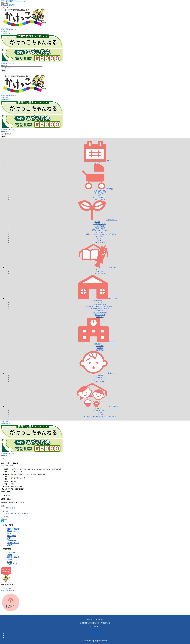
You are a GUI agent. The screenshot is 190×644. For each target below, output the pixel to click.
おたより (100, 238)
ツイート (4, 519)
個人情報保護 (97, 633)
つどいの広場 (100, 226)
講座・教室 (100, 271)
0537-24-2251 (11, 508)
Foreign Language (20, 1)
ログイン (13, 29)
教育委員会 (100, 350)
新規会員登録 (6, 29)
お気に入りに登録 (7, 465)
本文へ (3, 1)
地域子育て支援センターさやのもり (18, 513)
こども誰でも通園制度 (100, 313)
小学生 (10, 555)
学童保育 (100, 348)
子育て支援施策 (100, 199)
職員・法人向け (100, 315)
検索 (4, 70)
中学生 (10, 562)
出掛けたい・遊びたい (100, 242)
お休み (8, 495)
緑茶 (13, 5)
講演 (9, 533)
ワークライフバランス (100, 197)
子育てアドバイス (100, 381)
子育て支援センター (100, 224)
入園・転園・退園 (100, 304)
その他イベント (13, 543)
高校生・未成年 (13, 557)
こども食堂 (100, 232)
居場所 (10, 559)
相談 (9, 538)
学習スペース (12, 564)
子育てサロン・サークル (100, 230)
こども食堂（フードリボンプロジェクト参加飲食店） (100, 234)
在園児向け (100, 317)
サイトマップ (97, 637)
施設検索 (4, 65)
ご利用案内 (10, 1)
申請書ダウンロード (8, 63)
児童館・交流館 (100, 228)
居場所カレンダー (100, 410)
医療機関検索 (6, 33)
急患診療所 (5, 31)
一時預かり (100, 311)
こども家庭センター (100, 377)
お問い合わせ (95, 630)
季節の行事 (12, 540)
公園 (100, 240)
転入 (100, 195)
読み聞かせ (12, 531)
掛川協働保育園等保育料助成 (100, 309)
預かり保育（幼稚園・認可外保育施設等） (100, 307)
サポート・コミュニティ (100, 379)
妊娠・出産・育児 (100, 191)
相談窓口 (100, 375)
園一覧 (100, 302)
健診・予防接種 (100, 273)
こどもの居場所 (100, 236)
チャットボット (6, 588)
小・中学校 (100, 346)
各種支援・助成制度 (100, 193)
